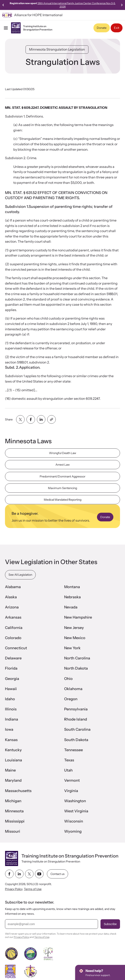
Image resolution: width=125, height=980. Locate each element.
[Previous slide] (3, 5)
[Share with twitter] (20, 419)
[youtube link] (39, 874)
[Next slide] (122, 5)
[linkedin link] (19, 874)
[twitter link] (29, 874)
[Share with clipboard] (51, 419)
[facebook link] (9, 874)
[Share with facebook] (31, 419)
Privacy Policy (14, 889)
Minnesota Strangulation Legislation (57, 49)
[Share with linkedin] (41, 419)
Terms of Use (33, 889)
